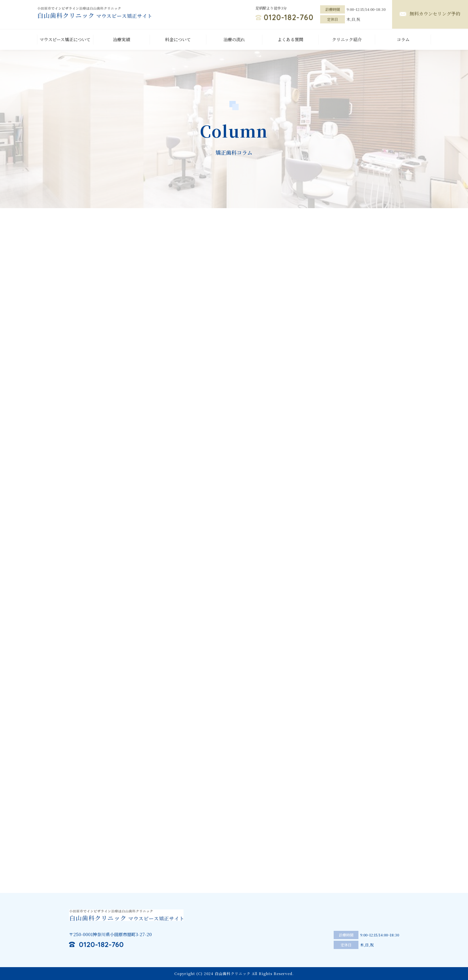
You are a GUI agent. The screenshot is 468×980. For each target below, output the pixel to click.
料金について (178, 39)
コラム (403, 39)
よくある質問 (290, 39)
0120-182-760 (289, 17)
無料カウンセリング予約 (435, 14)
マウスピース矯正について (65, 39)
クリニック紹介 (347, 39)
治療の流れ (234, 39)
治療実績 (121, 39)
